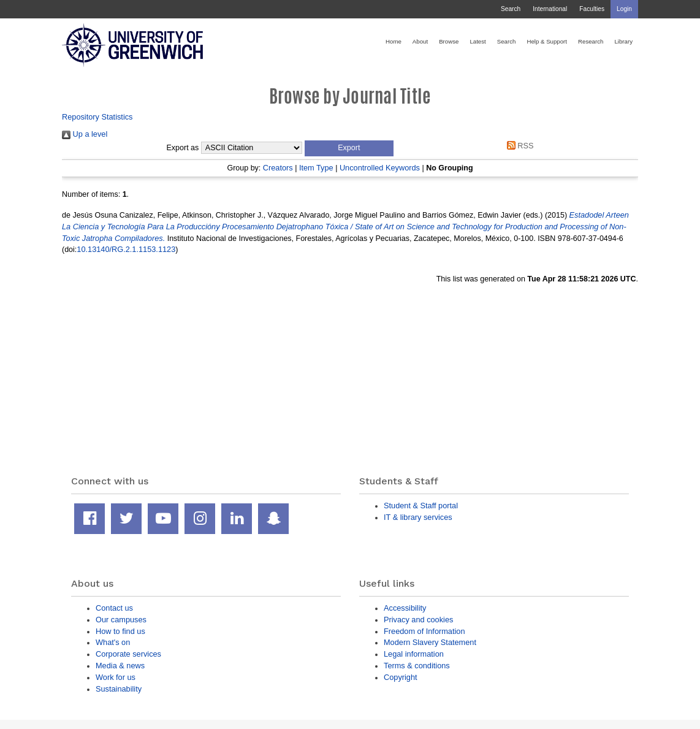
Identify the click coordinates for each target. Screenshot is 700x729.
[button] (349, 148)
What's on (113, 642)
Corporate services (128, 654)
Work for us (116, 677)
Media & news (120, 666)
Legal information (414, 654)
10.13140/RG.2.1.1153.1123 (126, 249)
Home (394, 41)
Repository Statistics (97, 117)
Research (591, 41)
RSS (518, 146)
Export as (183, 148)
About (420, 41)
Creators (278, 168)
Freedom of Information (424, 631)
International (550, 9)
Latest (477, 41)
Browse (449, 41)
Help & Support (547, 41)
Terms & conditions (417, 666)
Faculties (592, 9)
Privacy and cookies (418, 620)
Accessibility (405, 608)
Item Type (316, 168)
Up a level (85, 134)
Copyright (401, 677)
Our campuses (121, 620)
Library (623, 41)
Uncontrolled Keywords (380, 168)
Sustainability (119, 689)
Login (624, 9)
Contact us (114, 608)
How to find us (120, 631)
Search (511, 9)
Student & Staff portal (421, 506)
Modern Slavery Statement (430, 642)
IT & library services (418, 517)
